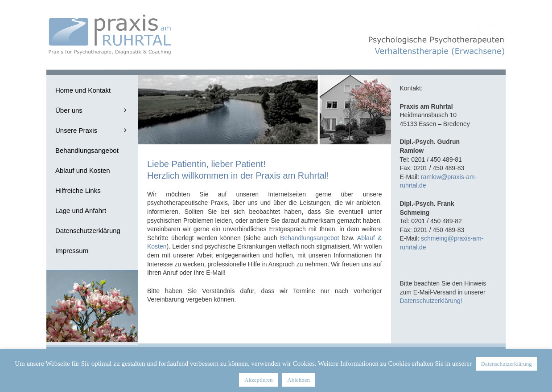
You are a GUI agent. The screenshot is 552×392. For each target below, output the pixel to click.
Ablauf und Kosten (83, 170)
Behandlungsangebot (309, 238)
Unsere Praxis (97, 130)
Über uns (97, 110)
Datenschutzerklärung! (431, 301)
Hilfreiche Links (78, 190)
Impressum (72, 251)
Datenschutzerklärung (88, 231)
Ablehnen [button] (299, 380)
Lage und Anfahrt (81, 210)
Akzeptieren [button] (259, 380)
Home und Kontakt (83, 90)
